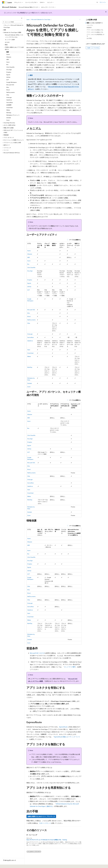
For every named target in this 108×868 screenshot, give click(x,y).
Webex (29, 356)
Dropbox (30, 280)
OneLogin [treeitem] (9, 97)
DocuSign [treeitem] (9, 70)
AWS (29, 257)
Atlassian (30, 254)
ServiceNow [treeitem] (10, 102)
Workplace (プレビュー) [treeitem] (13, 115)
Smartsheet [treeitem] (9, 108)
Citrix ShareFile (31, 267)
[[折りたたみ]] (22, 18)
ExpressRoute (63, 727)
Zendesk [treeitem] (9, 118)
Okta (29, 323)
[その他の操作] (80, 20)
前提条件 (89, 27)
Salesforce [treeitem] (9, 100)
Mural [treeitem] (8, 90)
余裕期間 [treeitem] (9, 105)
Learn (28, 19)
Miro (29, 313)
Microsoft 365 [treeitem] (10, 85)
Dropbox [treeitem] (9, 72)
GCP (28, 290)
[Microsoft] (3, 2)
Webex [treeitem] (8, 110)
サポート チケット (45, 823)
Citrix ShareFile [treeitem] (10, 67)
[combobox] (12, 22)
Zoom (29, 387)
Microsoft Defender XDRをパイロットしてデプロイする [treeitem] (14, 36)
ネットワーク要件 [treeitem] (10, 40)
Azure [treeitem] (8, 62)
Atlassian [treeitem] (9, 57)
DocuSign (30, 271)
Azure (29, 261)
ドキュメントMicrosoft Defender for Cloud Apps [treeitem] (13, 26)
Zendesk (30, 383)
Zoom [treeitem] (8, 120)
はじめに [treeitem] (7, 42)
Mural (29, 316)
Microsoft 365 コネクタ (37, 653)
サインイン (103, 2)
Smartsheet (30, 353)
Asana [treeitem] (8, 54)
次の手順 (89, 38)
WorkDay (30, 367)
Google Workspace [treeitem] (11, 82)
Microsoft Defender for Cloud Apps (41, 19)
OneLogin (30, 334)
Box (28, 264)
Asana (29, 251)
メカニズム (90, 25)
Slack (29, 350)
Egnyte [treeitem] (8, 75)
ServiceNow (30, 337)
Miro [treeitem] (8, 87)
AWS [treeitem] (8, 59)
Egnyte (29, 283)
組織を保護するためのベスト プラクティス (41, 816)
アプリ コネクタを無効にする (95, 32)
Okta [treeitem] (8, 95)
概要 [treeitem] (8, 52)
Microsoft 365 (31, 310)
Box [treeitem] (7, 65)
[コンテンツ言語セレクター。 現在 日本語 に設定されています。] (6, 865)
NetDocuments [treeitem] (10, 92)
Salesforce (30, 341)
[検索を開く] (97, 2)
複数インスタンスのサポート (95, 23)
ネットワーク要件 (70, 667)
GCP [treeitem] (8, 80)
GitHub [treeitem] (8, 77)
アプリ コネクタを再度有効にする (96, 35)
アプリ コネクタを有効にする (95, 30)
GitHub (29, 287)
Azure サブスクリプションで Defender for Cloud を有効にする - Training (47, 840)
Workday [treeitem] (9, 113)
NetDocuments (31, 320)
